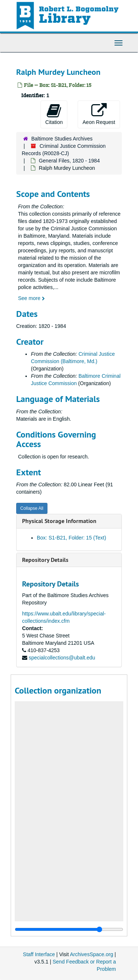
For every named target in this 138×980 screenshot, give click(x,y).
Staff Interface (39, 954)
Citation (54, 114)
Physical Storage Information (59, 521)
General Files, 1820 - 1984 (69, 161)
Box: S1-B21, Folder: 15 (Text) (71, 538)
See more (31, 298)
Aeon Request (99, 114)
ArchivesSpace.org (92, 954)
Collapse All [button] (32, 508)
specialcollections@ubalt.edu (62, 658)
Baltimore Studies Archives (62, 139)
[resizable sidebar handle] (69, 929)
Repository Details (45, 560)
